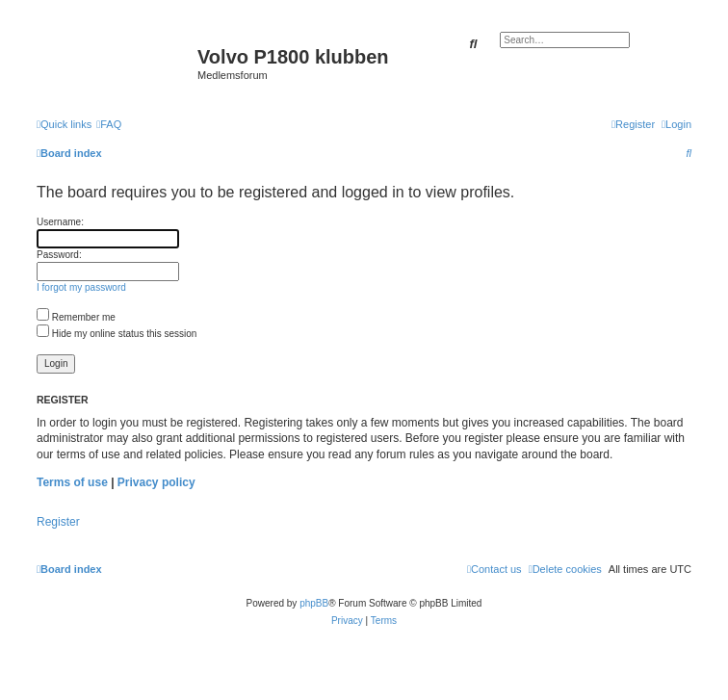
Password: (59, 255)
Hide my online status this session (117, 334)
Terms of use (72, 482)
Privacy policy (156, 482)
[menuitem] (109, 124)
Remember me (76, 317)
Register (58, 522)
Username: (60, 222)
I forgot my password (81, 287)
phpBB (314, 603)
